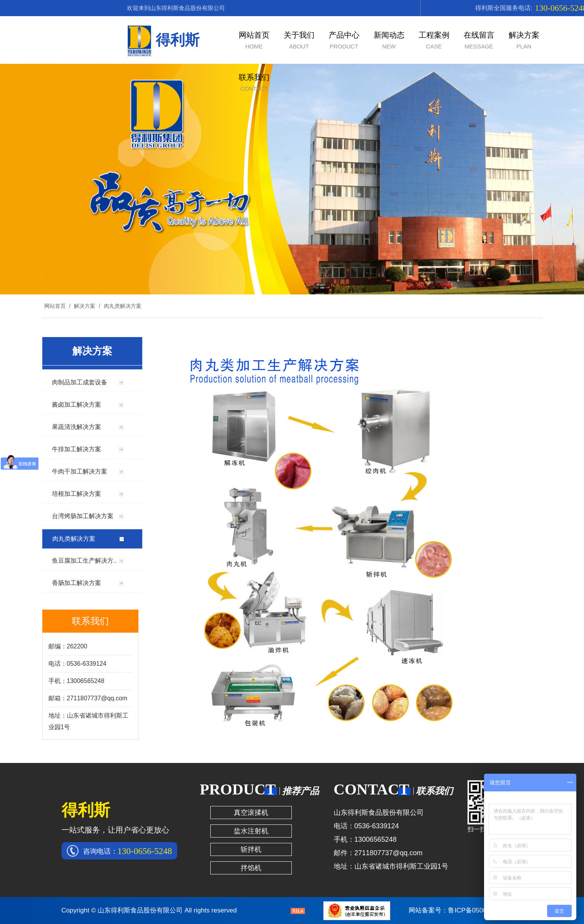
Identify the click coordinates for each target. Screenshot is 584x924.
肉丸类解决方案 (122, 306)
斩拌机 (251, 849)
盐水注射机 (251, 831)
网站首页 (55, 306)
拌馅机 (251, 868)
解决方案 (85, 306)
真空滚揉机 (251, 813)
